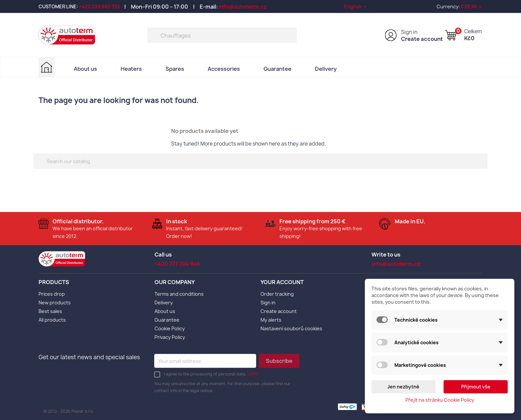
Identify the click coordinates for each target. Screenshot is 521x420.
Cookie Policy (170, 328)
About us (85, 69)
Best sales (50, 311)
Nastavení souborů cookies (291, 328)
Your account (282, 282)
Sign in (409, 32)
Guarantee (277, 69)
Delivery (326, 69)
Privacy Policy (170, 337)
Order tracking (277, 294)
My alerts (271, 320)
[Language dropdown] (356, 6)
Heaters (131, 69)
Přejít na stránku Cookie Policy (440, 400)
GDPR (253, 374)
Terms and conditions (179, 294)
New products (55, 303)
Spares (175, 69)
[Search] (222, 35)
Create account (422, 39)
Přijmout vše (476, 387)
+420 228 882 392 (100, 6)
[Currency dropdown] (472, 6)
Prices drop (52, 294)
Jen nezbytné (403, 387)
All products (52, 320)
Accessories (224, 69)
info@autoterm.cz (243, 7)
